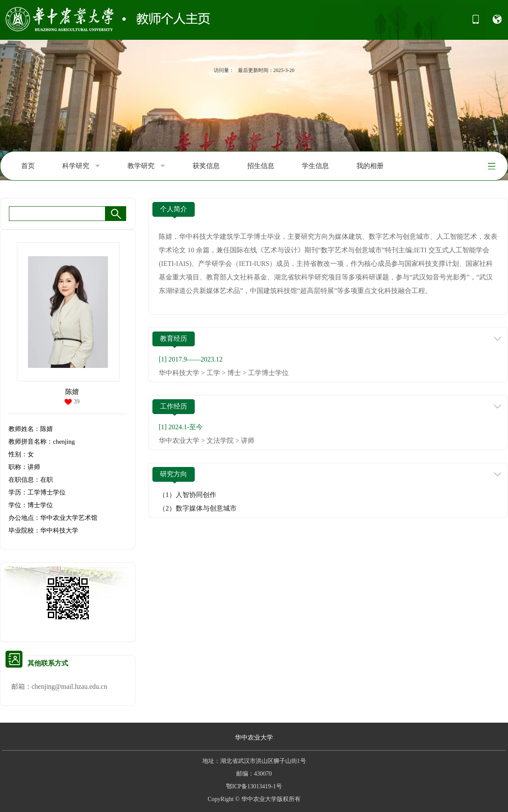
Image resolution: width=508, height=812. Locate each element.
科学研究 (81, 166)
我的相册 (370, 166)
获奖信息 (206, 166)
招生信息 (261, 166)
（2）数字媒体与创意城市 (198, 508)
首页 (28, 166)
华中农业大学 (254, 737)
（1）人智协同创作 (188, 495)
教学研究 (146, 166)
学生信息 (315, 166)
